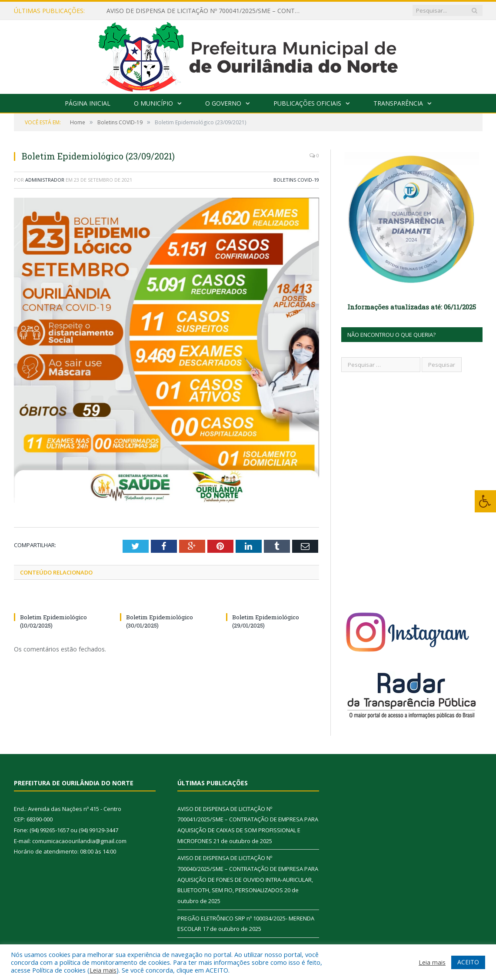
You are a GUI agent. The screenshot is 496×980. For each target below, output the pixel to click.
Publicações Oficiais (307, 103)
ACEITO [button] (468, 962)
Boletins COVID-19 (296, 180)
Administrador (45, 180)
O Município (153, 103)
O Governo (223, 103)
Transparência (398, 103)
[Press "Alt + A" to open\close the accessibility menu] (485, 501)
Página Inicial (88, 103)
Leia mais (103, 970)
